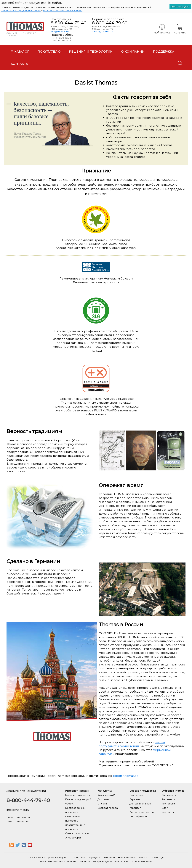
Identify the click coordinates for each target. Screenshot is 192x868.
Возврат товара (108, 808)
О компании (133, 52)
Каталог (20, 52)
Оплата (102, 804)
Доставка (104, 799)
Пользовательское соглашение (57, 861)
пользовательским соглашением (63, 10)
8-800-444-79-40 (69, 23)
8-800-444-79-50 (110, 23)
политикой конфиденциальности (21, 10)
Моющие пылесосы (78, 795)
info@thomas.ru (60, 31)
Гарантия (135, 799)
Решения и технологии (91, 52)
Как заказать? (106, 795)
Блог (165, 808)
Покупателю (49, 52)
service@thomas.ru (103, 31)
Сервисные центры (142, 812)
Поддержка (164, 52)
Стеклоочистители (77, 833)
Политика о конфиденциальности (99, 861)
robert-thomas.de (126, 776)
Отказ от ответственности (136, 861)
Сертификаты (138, 816)
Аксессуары (73, 838)
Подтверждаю (180, 7)
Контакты (20, 64)
